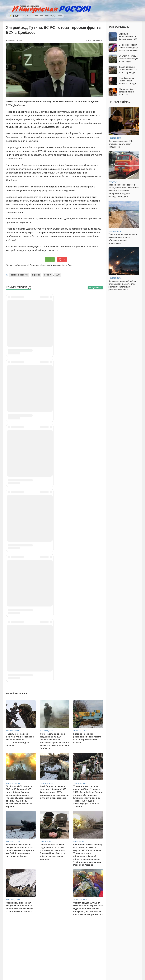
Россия (48, 275)
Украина (36, 275)
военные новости (19, 275)
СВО (58, 275)
